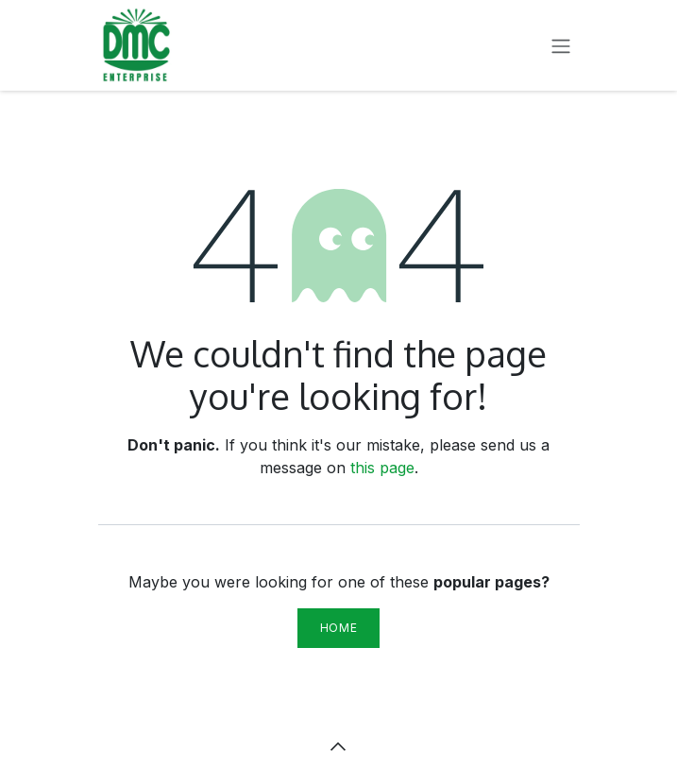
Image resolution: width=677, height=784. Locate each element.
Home (338, 628)
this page (382, 468)
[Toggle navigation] (561, 45)
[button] (339, 746)
